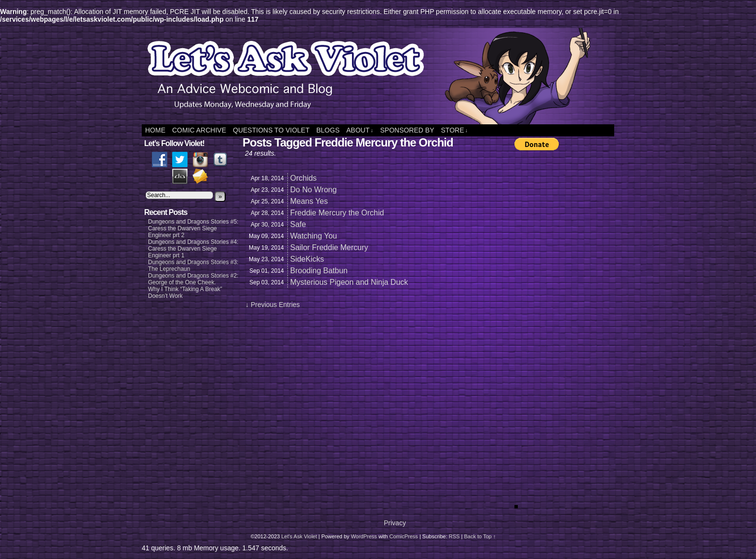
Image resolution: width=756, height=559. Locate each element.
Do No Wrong (314, 190)
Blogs (328, 130)
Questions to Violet (271, 130)
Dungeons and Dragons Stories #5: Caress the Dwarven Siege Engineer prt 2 (193, 228)
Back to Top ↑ (480, 536)
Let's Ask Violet (299, 536)
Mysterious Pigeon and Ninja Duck (349, 282)
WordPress (364, 536)
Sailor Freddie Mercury (329, 247)
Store (454, 130)
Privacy (395, 523)
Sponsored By (407, 130)
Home (155, 130)
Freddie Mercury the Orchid (337, 213)
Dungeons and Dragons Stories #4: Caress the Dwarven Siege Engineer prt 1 (193, 249)
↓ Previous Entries (273, 305)
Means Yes (309, 201)
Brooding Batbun (319, 271)
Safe (298, 224)
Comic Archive (199, 130)
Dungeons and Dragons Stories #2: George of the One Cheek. (193, 279)
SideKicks (307, 259)
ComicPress (404, 536)
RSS (454, 536)
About (360, 130)
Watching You (314, 236)
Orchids (304, 178)
